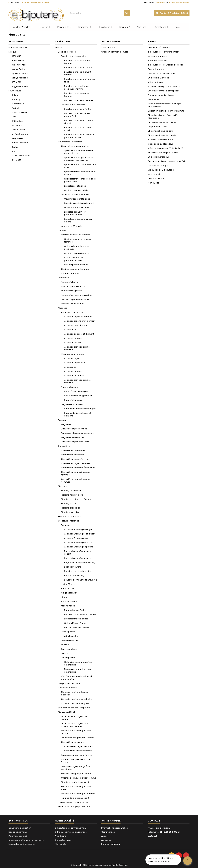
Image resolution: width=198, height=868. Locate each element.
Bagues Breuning (73, 567)
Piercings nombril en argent (75, 782)
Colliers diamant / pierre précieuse (76, 248)
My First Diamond (20, 73)
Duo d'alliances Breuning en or (80, 558)
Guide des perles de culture (162, 122)
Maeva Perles (18, 69)
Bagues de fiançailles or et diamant (78, 414)
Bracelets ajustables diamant (79, 203)
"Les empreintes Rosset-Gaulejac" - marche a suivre (166, 105)
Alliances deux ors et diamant (79, 334)
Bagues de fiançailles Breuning (80, 563)
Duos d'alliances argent (76, 391)
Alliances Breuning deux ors (78, 542)
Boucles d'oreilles (67, 52)
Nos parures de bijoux (69, 683)
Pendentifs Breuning (74, 575)
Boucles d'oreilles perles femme (77, 95)
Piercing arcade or (71, 508)
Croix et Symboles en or (73, 286)
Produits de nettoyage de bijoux (74, 807)
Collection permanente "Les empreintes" (78, 663)
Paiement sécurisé (157, 60)
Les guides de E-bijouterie (161, 170)
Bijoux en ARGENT (67, 712)
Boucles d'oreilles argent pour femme (76, 732)
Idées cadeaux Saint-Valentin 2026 (165, 148)
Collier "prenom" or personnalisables (74, 259)
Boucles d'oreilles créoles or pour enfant (79, 115)
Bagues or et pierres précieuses (77, 433)
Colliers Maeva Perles (75, 623)
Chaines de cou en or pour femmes (78, 240)
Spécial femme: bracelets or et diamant (80, 173)
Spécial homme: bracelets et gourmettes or (79, 152)
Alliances (63, 308)
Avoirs (104, 836)
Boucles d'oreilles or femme (78, 68)
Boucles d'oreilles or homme (79, 100)
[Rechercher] (99, 13)
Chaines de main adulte (76, 190)
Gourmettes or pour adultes (75, 146)
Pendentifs (63, 278)
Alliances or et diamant (76, 325)
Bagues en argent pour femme (77, 755)
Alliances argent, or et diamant (80, 321)
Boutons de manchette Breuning (80, 580)
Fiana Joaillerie (19, 112)
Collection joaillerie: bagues (75, 703)
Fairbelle (16, 108)
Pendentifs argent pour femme (77, 774)
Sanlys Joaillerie (20, 78)
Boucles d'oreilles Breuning (78, 571)
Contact (154, 821)
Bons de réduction (111, 844)
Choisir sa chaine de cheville (162, 135)
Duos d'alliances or (74, 400)
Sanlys (15, 147)
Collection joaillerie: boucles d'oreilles (75, 693)
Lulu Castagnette (70, 636)
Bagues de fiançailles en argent (80, 409)
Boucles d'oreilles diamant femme (78, 73)
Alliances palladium (74, 376)
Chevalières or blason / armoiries (78, 468)
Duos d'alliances (69, 387)
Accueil (59, 48)
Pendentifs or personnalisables (77, 295)
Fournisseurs (15, 91)
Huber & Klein (18, 60)
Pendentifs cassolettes (73, 304)
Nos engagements (157, 56)
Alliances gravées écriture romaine (77, 348)
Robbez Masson (20, 143)
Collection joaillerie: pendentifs (77, 699)
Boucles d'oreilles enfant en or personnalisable (79, 136)
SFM (14, 151)
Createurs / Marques (69, 521)
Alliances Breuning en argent (79, 529)
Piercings (63, 486)
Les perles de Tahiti (157, 127)
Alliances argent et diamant (78, 317)
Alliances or (70, 330)
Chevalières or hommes (73, 455)
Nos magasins (155, 174)
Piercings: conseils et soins (161, 95)
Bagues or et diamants (73, 437)
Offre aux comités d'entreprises (164, 91)
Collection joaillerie (68, 688)
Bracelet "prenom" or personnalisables (75, 213)
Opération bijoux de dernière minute (166, 111)
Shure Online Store (21, 156)
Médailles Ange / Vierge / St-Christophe (76, 768)
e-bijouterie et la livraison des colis (165, 65)
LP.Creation (17, 121)
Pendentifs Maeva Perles (77, 627)
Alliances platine (72, 343)
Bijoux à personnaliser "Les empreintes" (77, 671)
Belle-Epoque (68, 632)
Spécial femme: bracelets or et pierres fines (80, 180)
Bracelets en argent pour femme (78, 738)
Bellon (15, 95)
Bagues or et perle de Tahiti (75, 442)
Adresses (106, 840)
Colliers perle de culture (76, 265)
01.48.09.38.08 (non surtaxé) (35, 3)
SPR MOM (16, 82)
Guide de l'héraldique (159, 157)
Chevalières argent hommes (76, 463)
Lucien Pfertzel (19, 65)
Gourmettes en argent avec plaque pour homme (75, 725)
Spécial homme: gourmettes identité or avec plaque (79, 159)
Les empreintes (69, 658)
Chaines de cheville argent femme (79, 778)
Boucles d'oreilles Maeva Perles (80, 614)
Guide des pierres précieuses (163, 153)
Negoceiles (17, 138)
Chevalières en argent (72, 742)
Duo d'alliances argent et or (78, 396)
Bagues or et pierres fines (74, 429)
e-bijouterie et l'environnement (163, 52)
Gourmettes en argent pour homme (75, 718)
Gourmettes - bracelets (70, 142)
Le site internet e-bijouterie (161, 73)
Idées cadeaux (155, 82)
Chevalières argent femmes (75, 459)
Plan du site (153, 183)
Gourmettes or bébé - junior (75, 195)
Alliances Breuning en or (76, 538)
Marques (13, 52)
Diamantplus (18, 104)
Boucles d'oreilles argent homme (78, 794)
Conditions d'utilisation (159, 48)
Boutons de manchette (70, 516)
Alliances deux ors (73, 338)
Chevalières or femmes (73, 450)
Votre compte (111, 821)
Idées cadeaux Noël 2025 (161, 144)
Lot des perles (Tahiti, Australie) (74, 802)
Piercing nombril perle (72, 495)
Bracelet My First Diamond (161, 140)
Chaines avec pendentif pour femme (76, 761)
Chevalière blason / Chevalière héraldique (164, 117)
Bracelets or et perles (75, 186)
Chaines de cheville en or (77, 253)
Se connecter (108, 48)
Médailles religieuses (72, 291)
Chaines (62, 230)
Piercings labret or (70, 512)
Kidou (14, 117)
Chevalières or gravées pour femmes (76, 473)
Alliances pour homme (73, 354)
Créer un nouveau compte (115, 52)
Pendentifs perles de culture (75, 299)
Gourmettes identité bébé (77, 199)
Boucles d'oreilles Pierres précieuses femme (77, 88)
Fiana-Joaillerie (69, 601)
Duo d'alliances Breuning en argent (78, 552)
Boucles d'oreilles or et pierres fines (80, 80)
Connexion (160, 3)
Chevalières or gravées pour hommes (76, 480)
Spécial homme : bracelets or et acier (80, 166)
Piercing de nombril (71, 491)
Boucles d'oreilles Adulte (73, 56)
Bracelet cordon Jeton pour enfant (78, 220)
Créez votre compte (179, 3)
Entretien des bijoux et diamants (164, 86)
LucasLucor (17, 125)
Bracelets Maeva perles (76, 619)
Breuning (16, 99)
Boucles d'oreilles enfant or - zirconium (79, 122)
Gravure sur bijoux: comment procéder (167, 161)
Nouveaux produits (18, 48)
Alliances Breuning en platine (79, 547)
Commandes (108, 832)
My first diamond (69, 640)
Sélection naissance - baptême (74, 708)
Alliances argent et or (75, 363)
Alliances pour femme (72, 312)
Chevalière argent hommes (78, 751)
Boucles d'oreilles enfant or (78, 109)
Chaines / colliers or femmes (76, 235)
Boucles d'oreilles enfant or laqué (78, 129)
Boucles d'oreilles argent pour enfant (76, 788)
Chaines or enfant (70, 273)
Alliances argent (72, 358)
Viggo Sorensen (20, 86)
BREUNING (16, 56)
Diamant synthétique (158, 166)
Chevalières (64, 446)
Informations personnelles (115, 828)
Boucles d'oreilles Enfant (73, 105)
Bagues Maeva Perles (75, 610)
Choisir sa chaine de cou (160, 131)
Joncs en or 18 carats (72, 226)
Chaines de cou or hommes (75, 269)
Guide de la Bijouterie (158, 78)
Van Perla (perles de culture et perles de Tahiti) (76, 678)
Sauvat (65, 653)
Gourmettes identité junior (77, 208)
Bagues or (66, 424)
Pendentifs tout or (70, 282)
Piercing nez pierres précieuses (77, 499)
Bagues (62, 420)
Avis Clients (153, 99)
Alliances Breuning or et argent (80, 534)
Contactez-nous (156, 69)
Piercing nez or (69, 504)
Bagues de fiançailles (72, 404)
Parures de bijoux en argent (75, 798)
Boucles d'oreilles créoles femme (77, 62)
